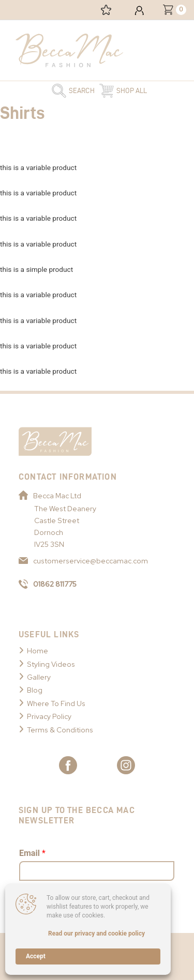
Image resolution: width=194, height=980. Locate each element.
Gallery (39, 677)
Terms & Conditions (60, 730)
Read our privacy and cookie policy (96, 933)
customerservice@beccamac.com (83, 561)
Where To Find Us (56, 703)
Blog (35, 690)
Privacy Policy (49, 716)
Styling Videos (51, 664)
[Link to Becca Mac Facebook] (68, 765)
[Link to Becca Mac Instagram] (126, 765)
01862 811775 (48, 584)
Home (38, 651)
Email (32, 853)
